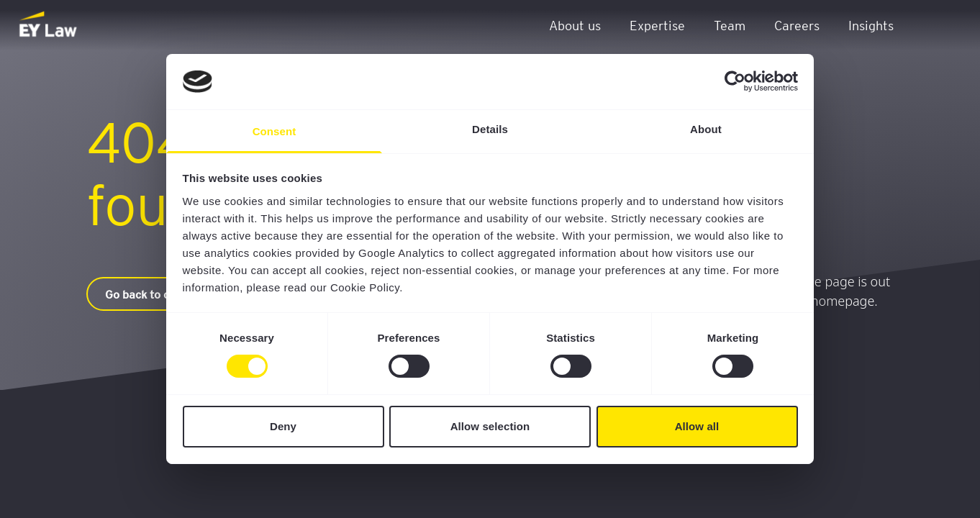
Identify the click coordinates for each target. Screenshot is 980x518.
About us (575, 25)
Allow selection (490, 426)
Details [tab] (490, 129)
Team (730, 25)
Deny (283, 426)
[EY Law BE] (49, 25)
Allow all (697, 426)
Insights (871, 25)
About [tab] (706, 129)
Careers (797, 25)
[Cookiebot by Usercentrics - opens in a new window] (735, 81)
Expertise (657, 25)
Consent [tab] (275, 131)
